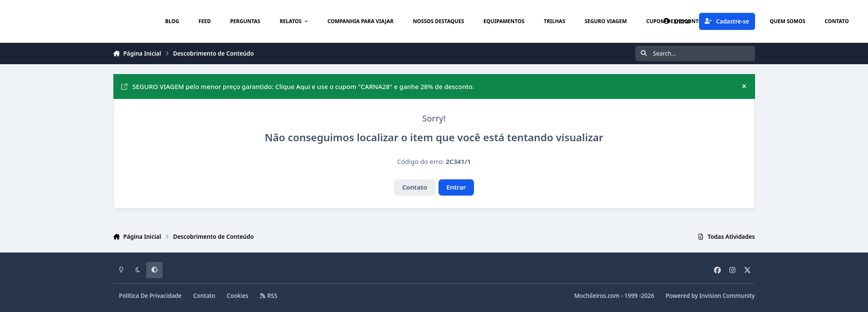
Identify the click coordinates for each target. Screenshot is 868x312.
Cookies (238, 296)
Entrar (456, 187)
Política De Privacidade (150, 296)
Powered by (710, 296)
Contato (415, 187)
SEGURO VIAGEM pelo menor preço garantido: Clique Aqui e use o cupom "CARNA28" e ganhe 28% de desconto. (298, 86)
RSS (269, 296)
